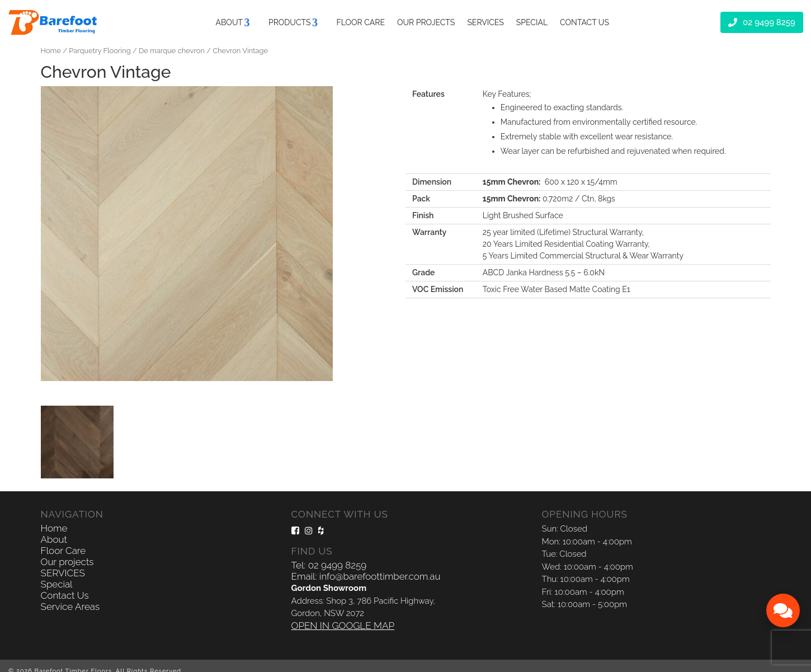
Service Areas (70, 607)
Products (290, 22)
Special (532, 22)
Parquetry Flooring (100, 51)
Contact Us (584, 22)
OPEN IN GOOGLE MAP (343, 626)
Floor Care (361, 22)
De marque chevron (172, 51)
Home (51, 51)
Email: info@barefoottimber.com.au (366, 576)
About (229, 22)
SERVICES (485, 22)
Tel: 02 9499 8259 (329, 565)
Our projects (426, 22)
